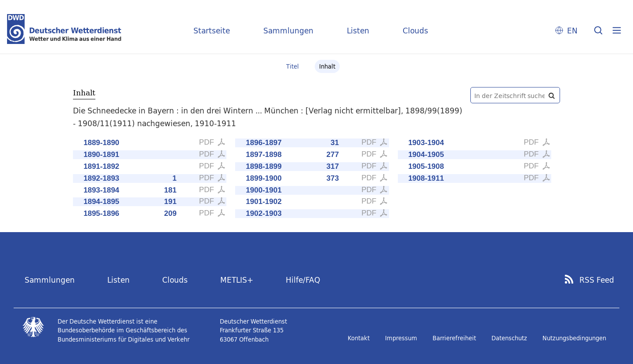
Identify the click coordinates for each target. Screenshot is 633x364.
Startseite (212, 31)
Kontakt (359, 338)
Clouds (415, 31)
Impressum (401, 338)
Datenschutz (509, 338)
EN (572, 31)
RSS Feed (597, 280)
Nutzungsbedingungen (574, 338)
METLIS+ (237, 280)
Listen (358, 31)
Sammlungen (288, 31)
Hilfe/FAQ (303, 280)
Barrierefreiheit (454, 338)
